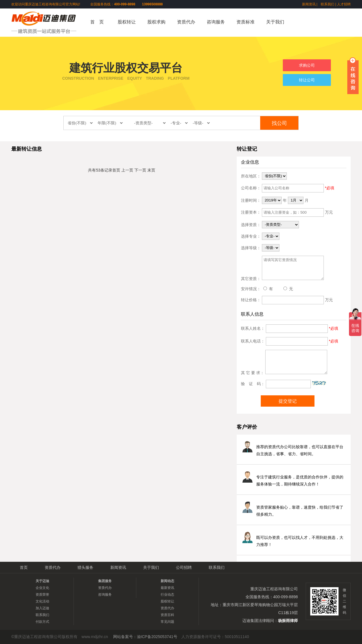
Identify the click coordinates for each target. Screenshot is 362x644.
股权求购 (156, 22)
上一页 (127, 170)
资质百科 (167, 615)
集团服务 (105, 581)
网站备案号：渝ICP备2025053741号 (145, 637)
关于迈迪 (42, 581)
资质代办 (186, 22)
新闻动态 (167, 581)
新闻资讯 (309, 4)
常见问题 (167, 622)
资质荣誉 (42, 595)
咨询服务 (216, 22)
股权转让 (127, 22)
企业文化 (42, 588)
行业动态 (167, 595)
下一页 (140, 170)
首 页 (97, 22)
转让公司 (307, 80)
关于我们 (275, 22)
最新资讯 (167, 588)
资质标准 (245, 22)
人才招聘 (344, 4)
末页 (151, 170)
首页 (116, 170)
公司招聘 (184, 567)
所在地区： (251, 176)
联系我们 (327, 4)
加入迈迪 (42, 608)
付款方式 (42, 622)
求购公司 (307, 65)
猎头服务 (85, 567)
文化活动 (42, 601)
